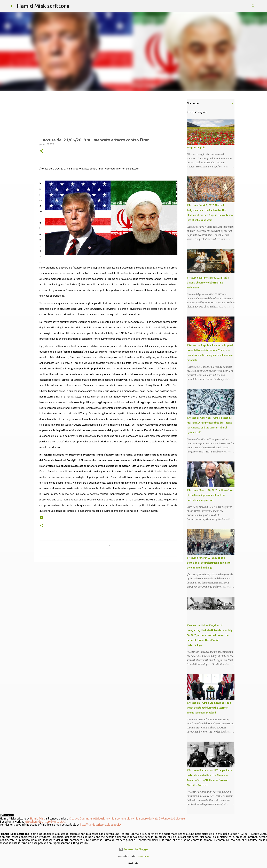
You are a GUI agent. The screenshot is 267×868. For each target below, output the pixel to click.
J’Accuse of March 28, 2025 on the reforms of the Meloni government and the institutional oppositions (211, 495)
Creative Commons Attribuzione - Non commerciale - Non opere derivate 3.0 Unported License (127, 818)
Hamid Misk (37, 818)
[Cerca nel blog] (239, 6)
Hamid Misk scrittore (43, 6)
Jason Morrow (143, 856)
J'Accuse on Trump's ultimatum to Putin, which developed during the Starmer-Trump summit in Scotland (209, 708)
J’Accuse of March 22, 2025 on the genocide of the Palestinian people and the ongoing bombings (209, 563)
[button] (42, 151)
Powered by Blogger (133, 849)
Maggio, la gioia (196, 148)
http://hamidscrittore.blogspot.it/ (45, 822)
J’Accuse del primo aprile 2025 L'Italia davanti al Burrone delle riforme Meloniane (208, 283)
